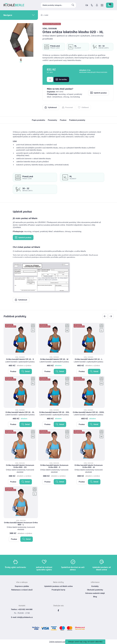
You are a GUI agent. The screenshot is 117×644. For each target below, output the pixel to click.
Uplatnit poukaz (98, 93)
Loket (46, 15)
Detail (26, 371)
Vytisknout (51, 107)
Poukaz (13, 371)
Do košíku (61, 79)
